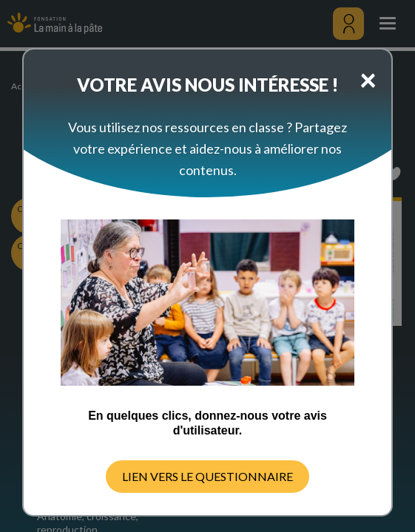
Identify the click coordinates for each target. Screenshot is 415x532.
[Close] (368, 79)
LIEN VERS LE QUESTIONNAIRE (207, 476)
